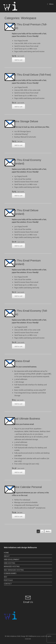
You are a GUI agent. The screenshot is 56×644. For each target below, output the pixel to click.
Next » (48, 531)
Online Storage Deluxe (25, 121)
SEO (5, 577)
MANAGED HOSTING (12, 566)
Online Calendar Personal (27, 487)
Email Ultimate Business (26, 419)
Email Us (28, 602)
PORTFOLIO (8, 580)
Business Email (21, 361)
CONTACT (8, 584)
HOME (6, 553)
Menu (50, 4)
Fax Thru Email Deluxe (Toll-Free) (31, 75)
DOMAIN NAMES (10, 573)
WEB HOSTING (10, 563)
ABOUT (7, 556)
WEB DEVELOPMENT (12, 560)
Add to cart (18, 60)
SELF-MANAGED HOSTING (14, 570)
